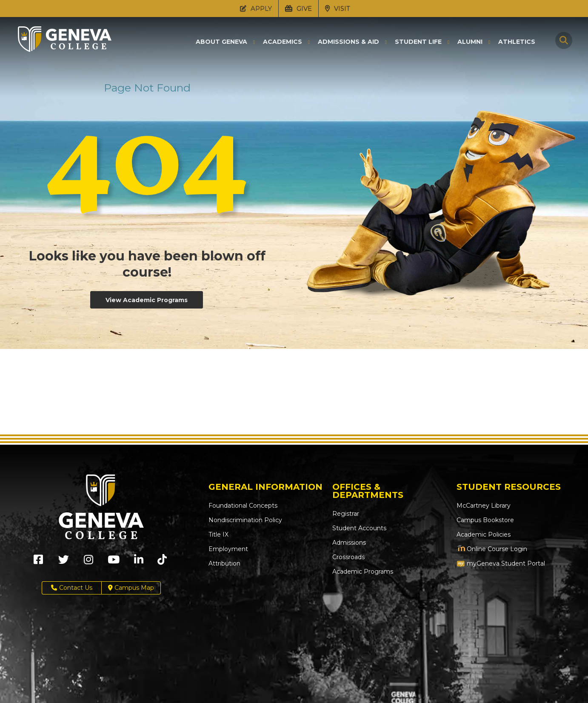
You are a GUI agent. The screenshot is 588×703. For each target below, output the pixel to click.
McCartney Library (484, 506)
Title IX (218, 534)
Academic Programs (363, 572)
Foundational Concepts (243, 506)
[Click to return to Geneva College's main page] (65, 49)
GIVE (298, 8)
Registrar (346, 514)
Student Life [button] (418, 42)
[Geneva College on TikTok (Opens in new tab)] (164, 562)
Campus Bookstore (485, 520)
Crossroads (348, 557)
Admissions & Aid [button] (348, 42)
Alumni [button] (470, 42)
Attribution (224, 563)
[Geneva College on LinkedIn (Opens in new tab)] (139, 562)
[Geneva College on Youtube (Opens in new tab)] (114, 562)
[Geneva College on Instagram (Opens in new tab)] (88, 562)
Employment (228, 549)
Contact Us (72, 588)
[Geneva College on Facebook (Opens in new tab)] (38, 562)
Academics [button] (283, 42)
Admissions (349, 543)
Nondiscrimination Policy (245, 520)
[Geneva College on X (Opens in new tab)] (64, 562)
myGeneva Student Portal (501, 563)
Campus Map (131, 588)
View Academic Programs (147, 300)
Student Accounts (359, 528)
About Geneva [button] (221, 42)
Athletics (517, 42)
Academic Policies (484, 534)
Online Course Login (492, 549)
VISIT (338, 8)
